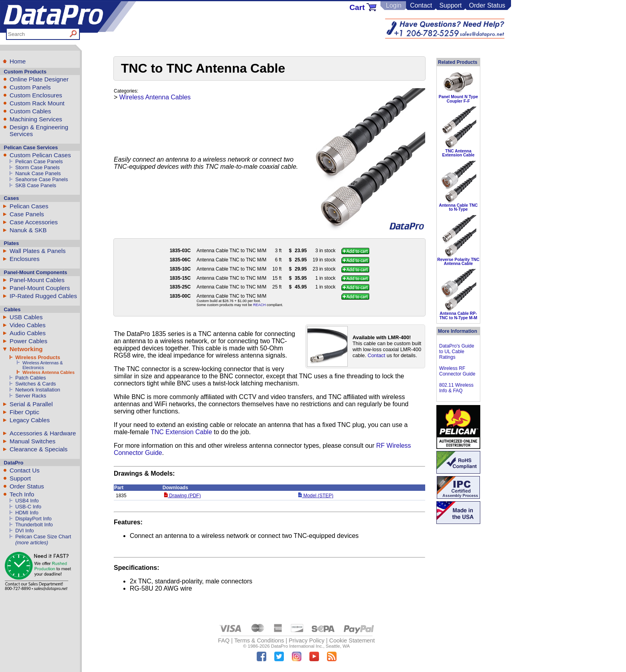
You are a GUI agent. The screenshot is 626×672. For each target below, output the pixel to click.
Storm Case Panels (37, 167)
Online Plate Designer (39, 79)
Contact (421, 5)
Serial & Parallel (31, 404)
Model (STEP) (316, 496)
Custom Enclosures (36, 95)
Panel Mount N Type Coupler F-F (459, 99)
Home (18, 61)
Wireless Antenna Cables (49, 372)
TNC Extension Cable (181, 432)
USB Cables (26, 317)
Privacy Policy (307, 640)
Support (450, 5)
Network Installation (38, 390)
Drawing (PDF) (182, 496)
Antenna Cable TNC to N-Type (459, 207)
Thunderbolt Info (34, 525)
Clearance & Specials (39, 449)
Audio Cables (28, 333)
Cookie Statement (352, 640)
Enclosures (25, 259)
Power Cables (29, 341)
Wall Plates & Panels (38, 251)
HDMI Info (27, 513)
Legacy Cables (30, 420)
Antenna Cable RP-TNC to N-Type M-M (458, 315)
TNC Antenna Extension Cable (459, 153)
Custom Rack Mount (37, 103)
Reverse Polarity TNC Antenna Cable (458, 262)
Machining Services (36, 119)
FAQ (224, 640)
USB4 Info (27, 501)
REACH (260, 305)
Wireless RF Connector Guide (457, 371)
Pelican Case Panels (39, 161)
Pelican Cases (29, 206)
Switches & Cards (36, 384)
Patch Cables (31, 378)
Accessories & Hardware (43, 433)
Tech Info (22, 494)
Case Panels (27, 214)
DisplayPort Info (33, 519)
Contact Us (25, 470)
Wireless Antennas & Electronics (43, 365)
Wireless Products (38, 357)
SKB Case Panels (36, 185)
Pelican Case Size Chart (43, 537)
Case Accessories (34, 222)
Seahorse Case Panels (42, 179)
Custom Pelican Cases (40, 155)
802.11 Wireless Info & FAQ (456, 388)
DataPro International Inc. (297, 646)
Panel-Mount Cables (37, 280)
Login (393, 5)
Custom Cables (30, 111)
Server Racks (31, 396)
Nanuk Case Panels (38, 173)
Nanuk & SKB (28, 230)
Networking (26, 349)
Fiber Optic (24, 412)
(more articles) (32, 543)
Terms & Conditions (259, 640)
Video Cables (28, 325)
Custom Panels (30, 87)
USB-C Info (28, 507)
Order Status (487, 5)
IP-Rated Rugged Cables (43, 296)
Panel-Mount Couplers (40, 288)
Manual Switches (33, 441)
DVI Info (25, 531)
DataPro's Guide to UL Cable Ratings (457, 352)
